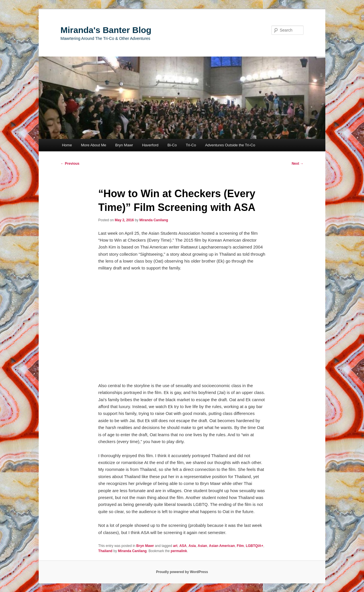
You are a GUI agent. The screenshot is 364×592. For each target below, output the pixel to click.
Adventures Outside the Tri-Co (230, 145)
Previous (70, 164)
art (175, 546)
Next (298, 164)
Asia (192, 546)
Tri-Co (191, 145)
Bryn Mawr (124, 145)
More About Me (93, 145)
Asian (202, 546)
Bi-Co (172, 145)
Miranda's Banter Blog (106, 30)
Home (67, 145)
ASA (183, 546)
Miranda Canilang (154, 220)
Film (240, 546)
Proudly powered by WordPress (182, 572)
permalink (179, 551)
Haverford (150, 145)
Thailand (105, 551)
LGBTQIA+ (254, 546)
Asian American (222, 546)
